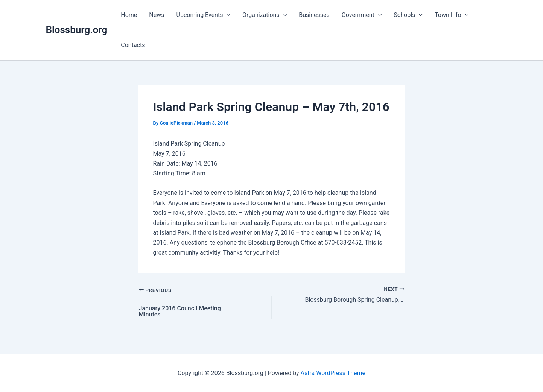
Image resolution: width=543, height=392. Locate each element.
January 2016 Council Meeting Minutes (180, 311)
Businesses (314, 15)
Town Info (452, 15)
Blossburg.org (77, 30)
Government (362, 15)
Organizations (265, 15)
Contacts (133, 45)
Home (129, 15)
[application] (227, 15)
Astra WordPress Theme (333, 373)
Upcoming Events (204, 15)
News (157, 15)
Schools (408, 15)
